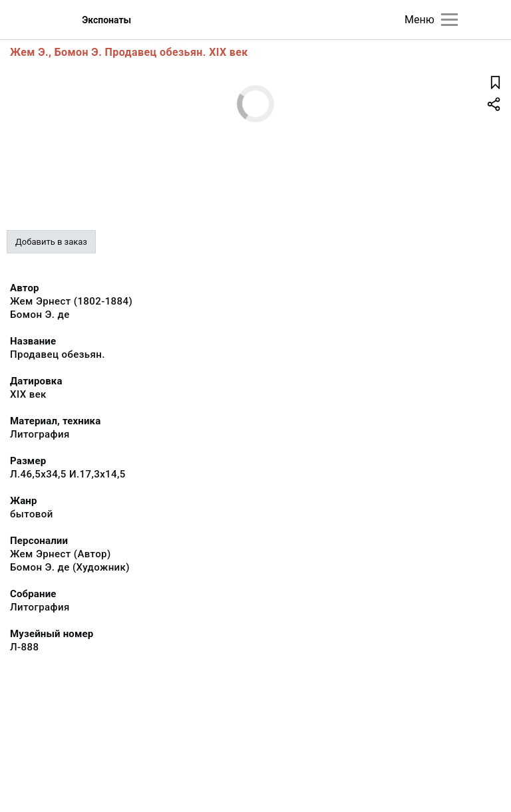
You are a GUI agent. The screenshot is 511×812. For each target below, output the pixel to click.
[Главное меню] (449, 20)
